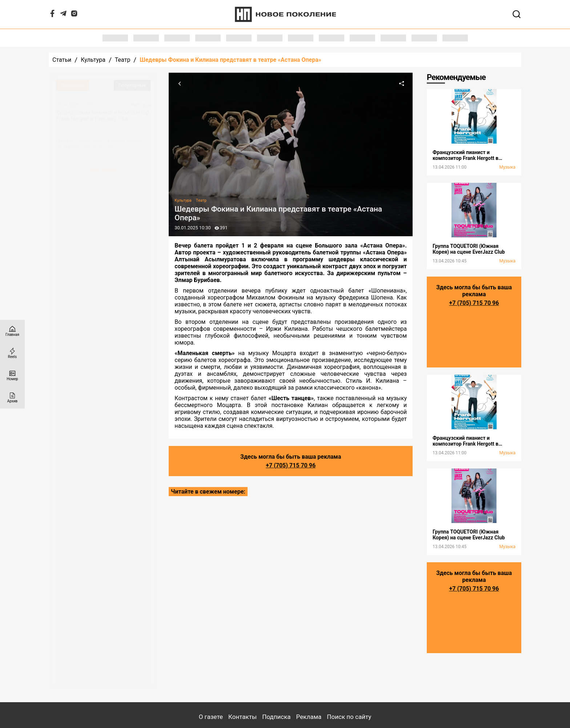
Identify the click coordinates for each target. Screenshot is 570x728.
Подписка (276, 717)
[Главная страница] (12, 331)
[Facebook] (52, 15)
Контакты (242, 717)
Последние (73, 85)
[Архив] (12, 397)
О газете (211, 717)
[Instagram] (74, 15)
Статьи (62, 60)
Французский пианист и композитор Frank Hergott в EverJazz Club (103, 116)
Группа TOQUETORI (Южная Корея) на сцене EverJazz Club (100, 144)
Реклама (309, 717)
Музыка (507, 167)
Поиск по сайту (349, 717)
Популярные (132, 85)
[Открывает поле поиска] (517, 14)
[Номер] (12, 375)
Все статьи (103, 170)
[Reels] (12, 353)
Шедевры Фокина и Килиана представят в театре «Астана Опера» (230, 60)
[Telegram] (63, 15)
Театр (123, 60)
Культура (93, 60)
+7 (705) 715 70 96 (291, 465)
